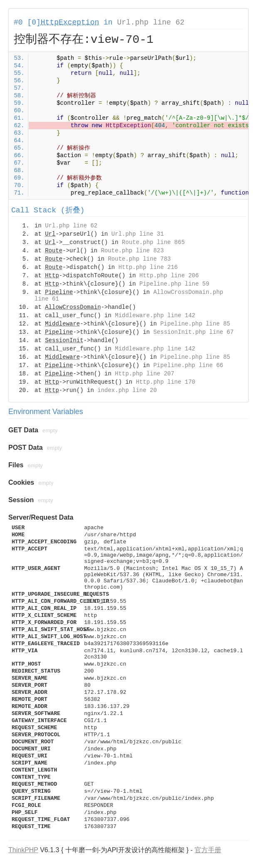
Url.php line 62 (151, 22)
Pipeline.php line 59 (174, 284)
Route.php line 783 (139, 259)
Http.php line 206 (169, 276)
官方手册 (208, 850)
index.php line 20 (127, 390)
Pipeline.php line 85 (195, 324)
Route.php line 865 (153, 242)
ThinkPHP (23, 850)
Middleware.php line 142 (155, 316)
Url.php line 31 (138, 234)
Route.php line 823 (132, 251)
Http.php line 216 (148, 267)
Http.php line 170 (166, 382)
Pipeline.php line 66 (188, 365)
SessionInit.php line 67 (194, 332)
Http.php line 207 (145, 374)
